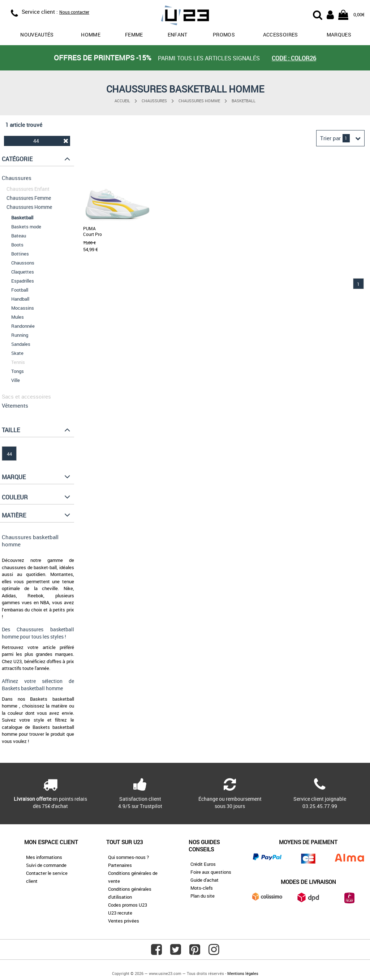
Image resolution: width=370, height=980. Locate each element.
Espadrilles (23, 281)
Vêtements (15, 405)
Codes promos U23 (128, 905)
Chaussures (154, 101)
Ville (16, 380)
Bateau (19, 236)
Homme (91, 35)
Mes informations (44, 857)
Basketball (244, 101)
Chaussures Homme (199, 101)
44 (51, 141)
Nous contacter (74, 12)
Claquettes (23, 272)
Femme (134, 35)
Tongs (18, 371)
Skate (17, 353)
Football (20, 290)
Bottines (20, 254)
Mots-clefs (202, 888)
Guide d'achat (205, 880)
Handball (20, 299)
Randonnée (23, 326)
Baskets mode (26, 227)
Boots (17, 245)
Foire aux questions (211, 872)
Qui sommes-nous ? (128, 857)
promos (224, 35)
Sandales (21, 344)
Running (20, 335)
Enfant (178, 35)
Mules (18, 317)
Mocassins (23, 308)
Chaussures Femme (29, 198)
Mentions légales (243, 973)
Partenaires (120, 865)
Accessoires (281, 35)
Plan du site (203, 896)
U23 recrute (120, 913)
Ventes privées (124, 921)
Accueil (122, 101)
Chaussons (23, 263)
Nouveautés (37, 35)
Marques (339, 35)
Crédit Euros (203, 864)
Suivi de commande (46, 865)
